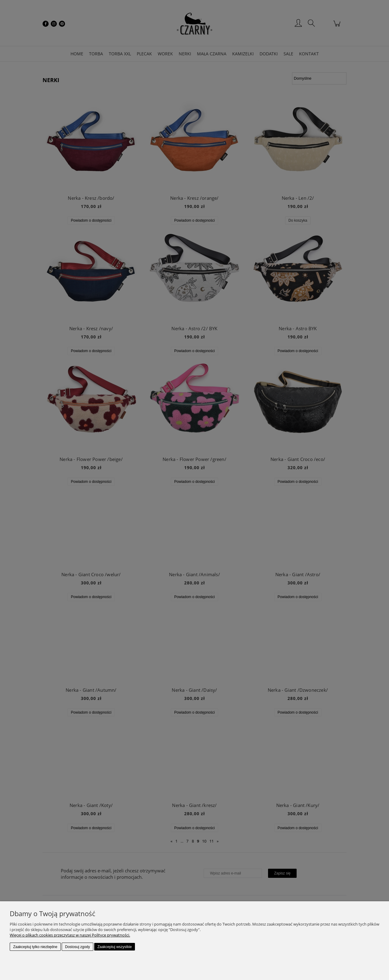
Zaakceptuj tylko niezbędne (35, 947)
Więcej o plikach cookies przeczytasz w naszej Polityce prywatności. (70, 935)
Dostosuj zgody (77, 947)
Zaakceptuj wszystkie (114, 947)
